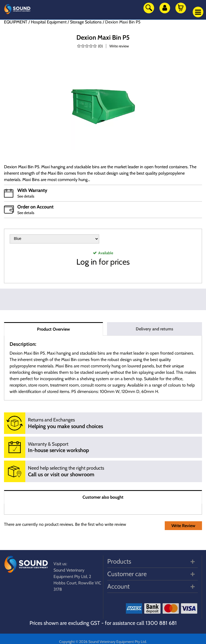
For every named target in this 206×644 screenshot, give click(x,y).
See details (26, 196)
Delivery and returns (154, 329)
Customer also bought (103, 497)
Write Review (183, 526)
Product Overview (53, 329)
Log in (87, 262)
